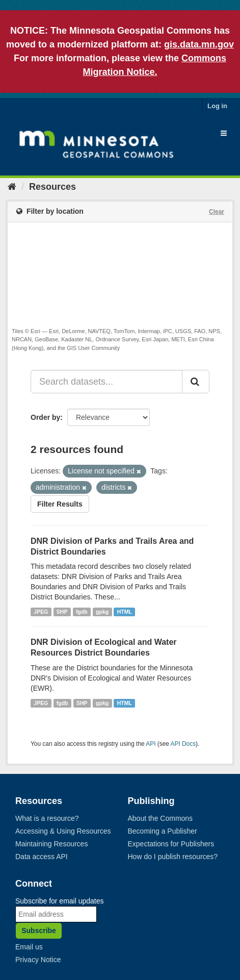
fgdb (82, 612)
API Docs (183, 744)
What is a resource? (47, 818)
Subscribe (39, 931)
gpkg (102, 612)
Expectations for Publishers (171, 844)
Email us (29, 947)
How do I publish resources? (173, 857)
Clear (217, 212)
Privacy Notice (38, 960)
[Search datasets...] (106, 382)
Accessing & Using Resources (63, 831)
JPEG (41, 612)
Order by (45, 417)
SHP (62, 612)
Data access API (42, 857)
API (151, 744)
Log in (217, 106)
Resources (52, 187)
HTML (125, 612)
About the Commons (161, 818)
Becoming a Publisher (163, 831)
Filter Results (60, 504)
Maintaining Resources (51, 844)
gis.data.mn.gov (199, 44)
